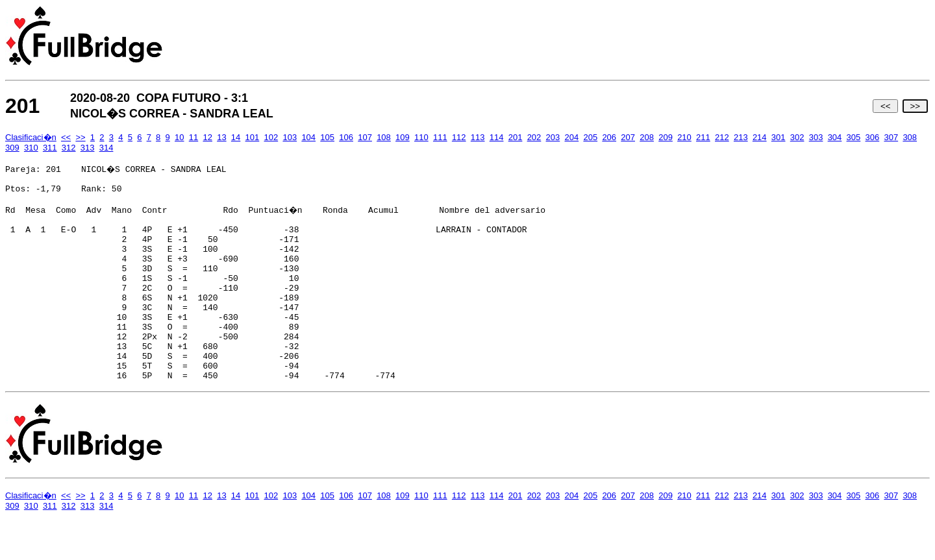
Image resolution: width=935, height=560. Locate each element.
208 (647, 137)
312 (69, 148)
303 (816, 137)
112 (459, 137)
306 (873, 137)
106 (346, 137)
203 (553, 137)
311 (50, 148)
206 (609, 137)
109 (403, 137)
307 (891, 137)
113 (478, 137)
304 (835, 137)
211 (703, 137)
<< (885, 106)
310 (31, 148)
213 (741, 137)
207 (628, 137)
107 (365, 137)
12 (207, 137)
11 (193, 137)
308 (910, 137)
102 (271, 137)
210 (684, 137)
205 (590, 137)
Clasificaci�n (31, 137)
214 (760, 137)
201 (516, 137)
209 (666, 137)
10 (179, 137)
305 (854, 137)
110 (421, 137)
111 (440, 137)
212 (722, 137)
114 (497, 137)
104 (308, 137)
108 (384, 137)
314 (106, 148)
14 (236, 137)
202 (534, 137)
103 (290, 137)
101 (253, 137)
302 (797, 137)
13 (221, 137)
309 (12, 148)
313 (88, 148)
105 (327, 137)
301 (779, 137)
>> (915, 106)
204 (572, 137)
